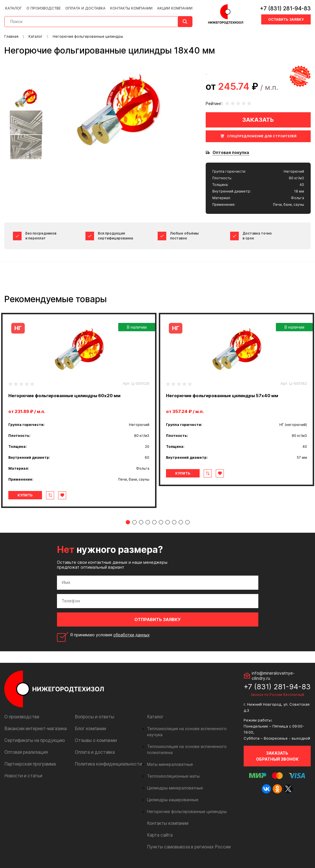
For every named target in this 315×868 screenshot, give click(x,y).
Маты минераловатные (169, 758)
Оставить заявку (286, 18)
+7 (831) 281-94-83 (285, 7)
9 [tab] (181, 522)
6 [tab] (161, 522)
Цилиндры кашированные (171, 794)
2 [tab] (134, 522)
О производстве (44, 6)
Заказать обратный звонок (277, 756)
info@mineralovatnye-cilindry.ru (273, 676)
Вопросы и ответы (93, 717)
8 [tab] (174, 522)
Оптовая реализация (25, 752)
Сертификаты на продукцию (32, 740)
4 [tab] (148, 522)
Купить (28, 495)
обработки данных (133, 635)
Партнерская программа (29, 764)
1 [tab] (128, 522)
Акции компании (169, 6)
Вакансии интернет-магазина (34, 729)
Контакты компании (127, 6)
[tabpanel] (79, 410)
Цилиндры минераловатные (173, 782)
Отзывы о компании (94, 740)
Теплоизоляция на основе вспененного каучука (192, 729)
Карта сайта (159, 829)
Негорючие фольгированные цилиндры (184, 806)
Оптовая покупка (231, 153)
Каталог (15, 6)
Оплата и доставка (84, 6)
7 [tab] (168, 522)
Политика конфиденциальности (106, 764)
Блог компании (89, 729)
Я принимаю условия (111, 635)
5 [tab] (154, 522)
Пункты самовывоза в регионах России (186, 841)
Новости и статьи (22, 776)
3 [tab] (141, 522)
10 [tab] (187, 522)
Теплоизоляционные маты (172, 770)
